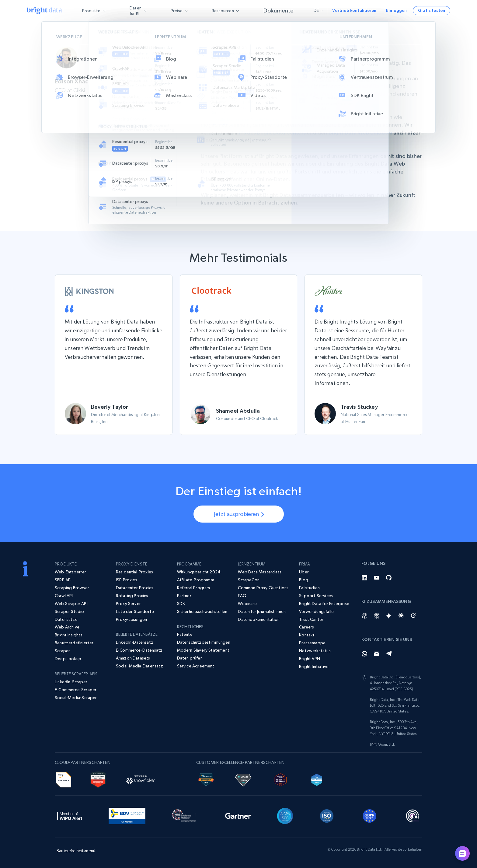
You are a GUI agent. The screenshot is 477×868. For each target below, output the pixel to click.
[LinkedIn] (364, 578)
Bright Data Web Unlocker (367, 133)
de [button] (318, 10)
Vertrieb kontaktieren (354, 10)
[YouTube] (377, 578)
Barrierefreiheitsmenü (76, 851)
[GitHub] (389, 578)
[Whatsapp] (364, 654)
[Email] (377, 654)
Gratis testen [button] (432, 10)
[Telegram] (389, 654)
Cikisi (207, 63)
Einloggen (397, 10)
